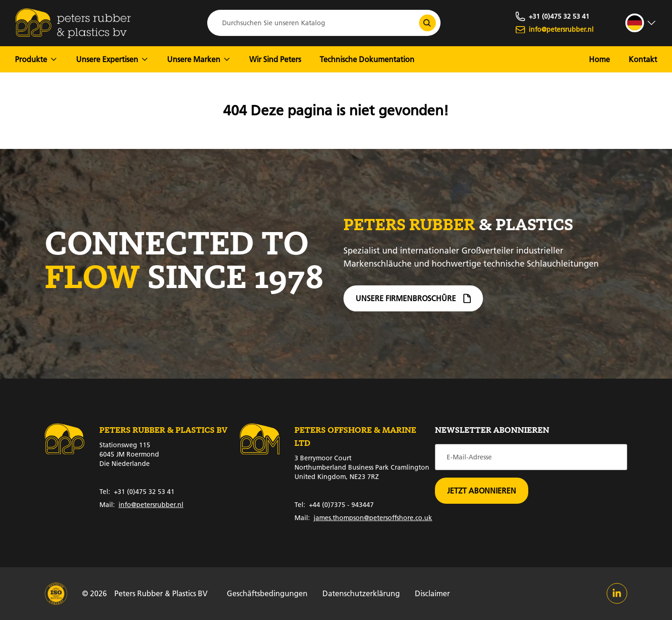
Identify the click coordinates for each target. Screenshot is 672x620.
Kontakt (643, 59)
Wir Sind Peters (275, 59)
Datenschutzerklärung (361, 593)
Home (599, 59)
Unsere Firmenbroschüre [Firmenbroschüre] (413, 302)
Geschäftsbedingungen (267, 593)
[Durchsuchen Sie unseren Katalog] (427, 23)
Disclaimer (432, 593)
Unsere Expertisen (112, 59)
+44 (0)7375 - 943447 (334, 505)
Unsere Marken (199, 59)
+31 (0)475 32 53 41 (137, 492)
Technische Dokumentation (367, 59)
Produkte (36, 59)
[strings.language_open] (641, 23)
